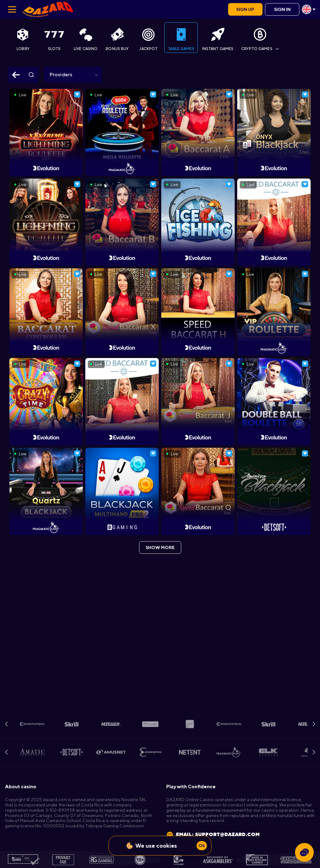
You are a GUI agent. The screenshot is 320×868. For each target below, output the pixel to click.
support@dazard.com (227, 834)
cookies (167, 846)
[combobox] (309, 9)
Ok (202, 845)
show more (160, 548)
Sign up (245, 9)
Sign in (282, 9)
